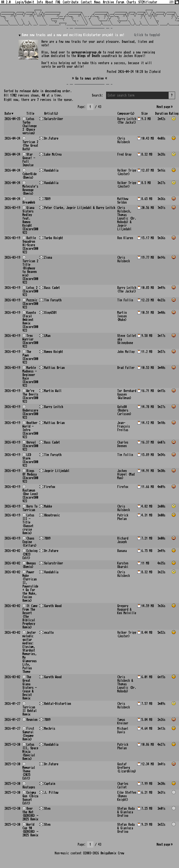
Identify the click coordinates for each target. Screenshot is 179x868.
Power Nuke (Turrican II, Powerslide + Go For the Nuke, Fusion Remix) (30, 586)
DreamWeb (29, 202)
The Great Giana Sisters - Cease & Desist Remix (30, 688)
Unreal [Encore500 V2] (30, 446)
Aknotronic (52, 515)
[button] (174, 119)
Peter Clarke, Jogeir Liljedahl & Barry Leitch (80, 208)
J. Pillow (51, 793)
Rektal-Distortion (58, 704)
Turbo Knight (54, 238)
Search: (97, 95)
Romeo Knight (54, 352)
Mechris (50, 729)
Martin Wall (53, 391)
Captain (50, 784)
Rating (174, 114)
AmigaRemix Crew (112, 853)
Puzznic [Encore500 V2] (30, 304)
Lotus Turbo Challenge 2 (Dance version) (30, 126)
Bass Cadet (52, 288)
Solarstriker (54, 119)
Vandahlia (51, 170)
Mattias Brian (54, 368)
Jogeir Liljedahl (57, 471)
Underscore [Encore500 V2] (30, 414)
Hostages (29, 787)
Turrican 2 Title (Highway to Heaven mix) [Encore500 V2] (30, 272)
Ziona (48, 258)
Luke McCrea (53, 154)
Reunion (32, 720)
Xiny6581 (50, 313)
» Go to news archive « (89, 78)
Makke (48, 506)
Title (30, 114)
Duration (161, 114)
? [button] (172, 95)
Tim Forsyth (53, 300)
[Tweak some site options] (172, 2)
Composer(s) (126, 114)
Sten (47, 809)
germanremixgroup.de (86, 52)
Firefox (50, 487)
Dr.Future (51, 138)
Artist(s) (51, 114)
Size (145, 114)
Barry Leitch (54, 407)
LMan (47, 336)
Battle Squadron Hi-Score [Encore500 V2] (30, 245)
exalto (49, 633)
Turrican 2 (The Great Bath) (30, 146)
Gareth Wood (53, 606)
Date (8, 114)
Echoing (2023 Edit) (30, 554)
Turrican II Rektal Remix (30, 711)
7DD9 (47, 199)
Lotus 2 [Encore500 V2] (30, 291)
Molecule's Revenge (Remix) (30, 190)
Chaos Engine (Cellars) (30, 542)
